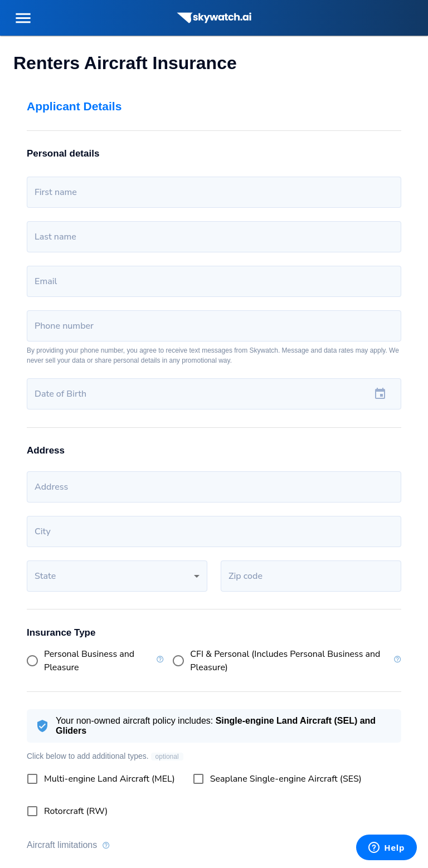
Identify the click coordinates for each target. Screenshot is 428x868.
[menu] (23, 18)
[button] (117, 576)
